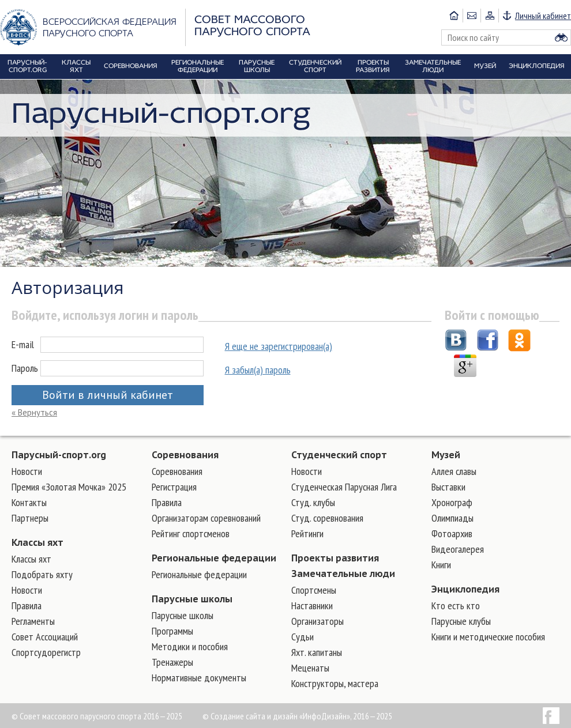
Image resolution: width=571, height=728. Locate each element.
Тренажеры (172, 662)
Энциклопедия (465, 589)
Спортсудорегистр (46, 652)
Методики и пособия (190, 646)
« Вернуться (34, 412)
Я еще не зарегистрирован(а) (279, 346)
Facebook (551, 716)
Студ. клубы (313, 502)
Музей (446, 455)
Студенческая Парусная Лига (344, 487)
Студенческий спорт (339, 455)
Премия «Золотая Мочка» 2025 (69, 487)
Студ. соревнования (327, 518)
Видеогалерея (458, 549)
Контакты (29, 502)
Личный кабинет (543, 16)
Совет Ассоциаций (45, 637)
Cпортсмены (314, 590)
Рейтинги (307, 533)
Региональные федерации (214, 558)
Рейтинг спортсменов (191, 533)
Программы (172, 631)
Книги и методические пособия (488, 637)
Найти (561, 37)
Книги (441, 565)
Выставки (448, 487)
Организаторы (318, 621)
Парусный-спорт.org (59, 455)
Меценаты (310, 668)
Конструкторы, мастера (335, 683)
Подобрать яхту (42, 574)
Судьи (303, 637)
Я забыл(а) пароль (258, 370)
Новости (27, 471)
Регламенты (33, 621)
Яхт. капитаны (317, 652)
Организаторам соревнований (206, 518)
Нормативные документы (199, 678)
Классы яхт (37, 542)
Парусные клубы (461, 621)
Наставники (312, 606)
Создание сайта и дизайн (254, 716)
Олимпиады (452, 518)
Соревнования (185, 455)
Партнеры (30, 518)
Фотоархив (452, 533)
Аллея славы (454, 471)
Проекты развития (335, 558)
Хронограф (452, 502)
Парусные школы (192, 599)
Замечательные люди (343, 574)
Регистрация (174, 487)
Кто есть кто (456, 606)
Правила (27, 606)
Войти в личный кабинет (108, 395)
